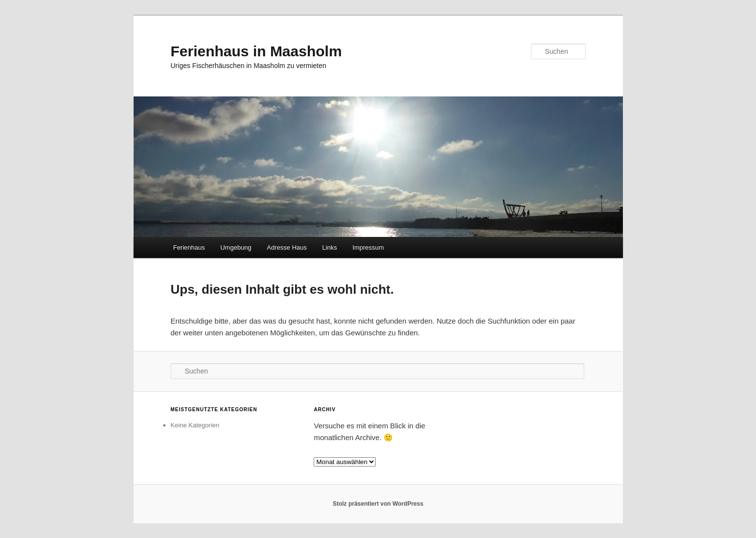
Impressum (368, 247)
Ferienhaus (189, 247)
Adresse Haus (287, 247)
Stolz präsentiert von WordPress (378, 504)
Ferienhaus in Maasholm (256, 51)
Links (330, 247)
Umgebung (236, 247)
